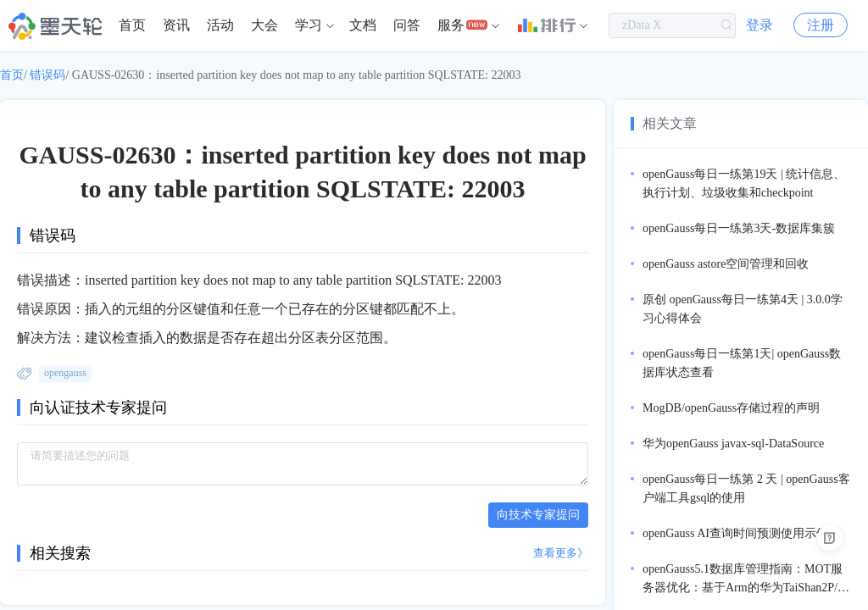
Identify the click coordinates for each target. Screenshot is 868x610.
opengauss (65, 373)
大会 (264, 25)
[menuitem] (132, 25)
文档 (363, 25)
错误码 (47, 75)
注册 (821, 25)
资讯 (176, 25)
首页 (132, 25)
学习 (309, 25)
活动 (220, 25)
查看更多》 (561, 553)
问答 (407, 25)
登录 (759, 25)
